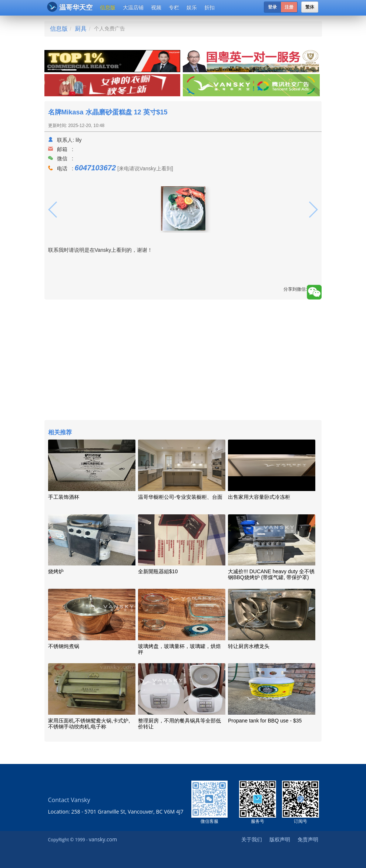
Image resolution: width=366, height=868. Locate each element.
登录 (272, 7)
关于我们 (252, 839)
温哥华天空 (70, 7)
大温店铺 (133, 7)
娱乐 (192, 7)
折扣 (209, 7)
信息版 (108, 7)
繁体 (310, 7)
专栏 (174, 7)
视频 (156, 7)
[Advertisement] (183, 361)
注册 (289, 7)
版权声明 (280, 839)
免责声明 (308, 839)
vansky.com (103, 839)
